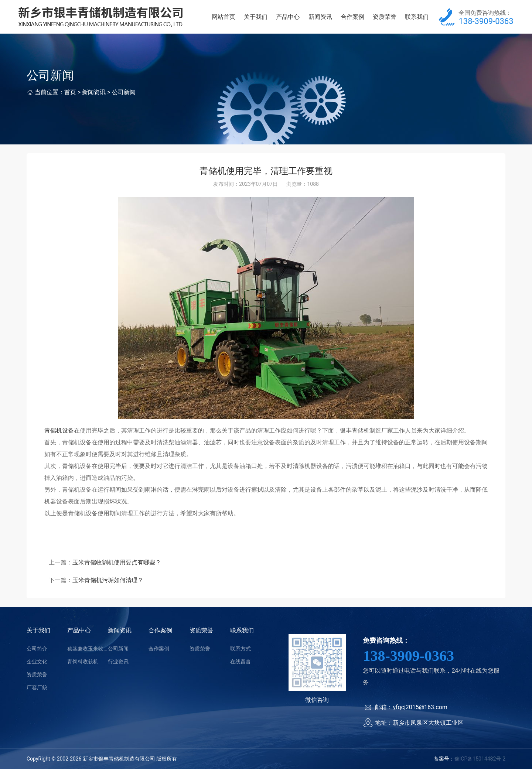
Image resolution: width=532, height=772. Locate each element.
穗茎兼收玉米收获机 (88, 652)
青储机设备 (59, 433)
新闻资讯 (320, 18)
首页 (70, 95)
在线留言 (241, 665)
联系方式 (241, 652)
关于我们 (256, 18)
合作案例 (352, 18)
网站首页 (224, 18)
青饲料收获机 (83, 665)
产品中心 (288, 18)
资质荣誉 (385, 18)
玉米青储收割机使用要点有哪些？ (117, 565)
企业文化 (37, 665)
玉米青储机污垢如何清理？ (108, 583)
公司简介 (37, 652)
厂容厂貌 (37, 690)
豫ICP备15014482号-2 (480, 762)
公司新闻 (124, 95)
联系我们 (417, 18)
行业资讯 (118, 665)
